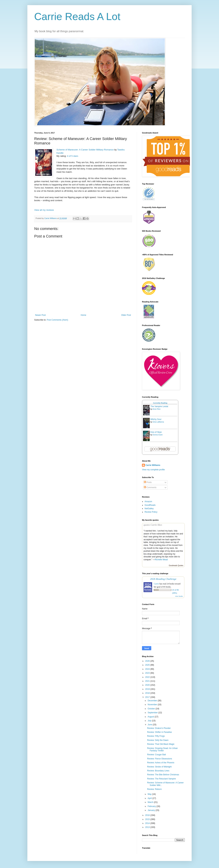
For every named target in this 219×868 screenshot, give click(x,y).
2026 (148, 661)
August (151, 717)
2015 (148, 819)
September (153, 713)
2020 (148, 685)
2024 (148, 669)
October (152, 709)
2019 (148, 689)
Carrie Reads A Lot (77, 17)
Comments (150, 487)
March (151, 802)
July (150, 721)
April (150, 798)
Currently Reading (160, 403)
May (150, 794)
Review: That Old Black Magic (161, 744)
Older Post (126, 315)
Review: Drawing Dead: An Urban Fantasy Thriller (162, 749)
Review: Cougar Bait (156, 755)
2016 (148, 815)
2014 (148, 823)
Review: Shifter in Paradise (159, 732)
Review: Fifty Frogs (156, 736)
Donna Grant (157, 435)
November (153, 705)
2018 (148, 693)
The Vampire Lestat (159, 406)
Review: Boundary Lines (158, 771)
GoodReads (150, 505)
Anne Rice (157, 409)
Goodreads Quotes (176, 566)
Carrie (156, 584)
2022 (148, 677)
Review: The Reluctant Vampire (162, 779)
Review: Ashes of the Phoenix (161, 763)
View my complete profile (153, 470)
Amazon (148, 502)
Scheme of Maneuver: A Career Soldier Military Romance (85, 150)
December (153, 701)
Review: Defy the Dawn (158, 740)
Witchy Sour (156, 419)
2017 (148, 697)
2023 (148, 673)
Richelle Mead (161, 560)
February (152, 806)
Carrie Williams (153, 465)
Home (83, 315)
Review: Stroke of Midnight (159, 767)
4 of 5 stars (73, 156)
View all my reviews (44, 210)
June (150, 725)
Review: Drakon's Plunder (159, 728)
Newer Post (40, 315)
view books (179, 596)
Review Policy (151, 512)
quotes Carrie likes (153, 525)
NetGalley (149, 509)
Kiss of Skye (156, 432)
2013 (148, 827)
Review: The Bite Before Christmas (163, 775)
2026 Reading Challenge (163, 579)
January (152, 810)
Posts (148, 482)
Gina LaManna (158, 422)
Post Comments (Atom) (57, 320)
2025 (148, 665)
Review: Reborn (154, 789)
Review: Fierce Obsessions (160, 759)
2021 (148, 681)
